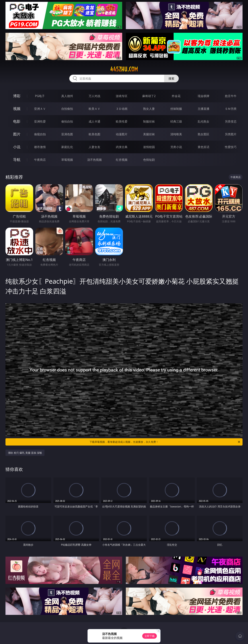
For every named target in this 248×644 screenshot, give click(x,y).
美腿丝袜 (149, 134)
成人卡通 (94, 121)
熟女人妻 (149, 109)
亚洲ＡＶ (40, 109)
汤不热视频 (94, 160)
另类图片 (231, 134)
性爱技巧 (231, 147)
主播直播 (204, 109)
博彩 (17, 96)
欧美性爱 (122, 121)
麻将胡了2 (149, 96)
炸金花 (176, 96)
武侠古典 (122, 147)
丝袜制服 (176, 109)
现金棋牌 (204, 96)
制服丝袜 (149, 121)
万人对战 (94, 96)
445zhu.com (124, 69)
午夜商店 (40, 160)
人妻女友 (94, 147)
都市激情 (40, 147)
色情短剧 (149, 160)
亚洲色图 (67, 134)
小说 (17, 147)
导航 (17, 160)
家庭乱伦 (67, 147)
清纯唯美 (176, 134)
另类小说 (176, 147)
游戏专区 (122, 96)
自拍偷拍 (67, 109)
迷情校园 (149, 147)
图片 (17, 134)
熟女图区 (204, 134)
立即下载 (150, 636)
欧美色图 (94, 134)
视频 (17, 109)
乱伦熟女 (204, 121)
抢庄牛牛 (231, 96)
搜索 (171, 78)
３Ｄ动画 (122, 109)
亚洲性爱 (40, 121)
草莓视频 (67, 160)
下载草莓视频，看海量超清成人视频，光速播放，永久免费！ (165, 442)
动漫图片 (122, 134)
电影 (17, 121)
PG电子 (40, 96)
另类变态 (231, 121)
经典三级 (176, 121)
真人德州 (67, 96)
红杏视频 (122, 160)
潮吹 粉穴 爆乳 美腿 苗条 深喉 (25, 453)
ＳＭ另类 (231, 109)
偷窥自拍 (40, 134)
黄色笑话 (204, 147)
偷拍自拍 (67, 121)
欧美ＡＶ (94, 109)
